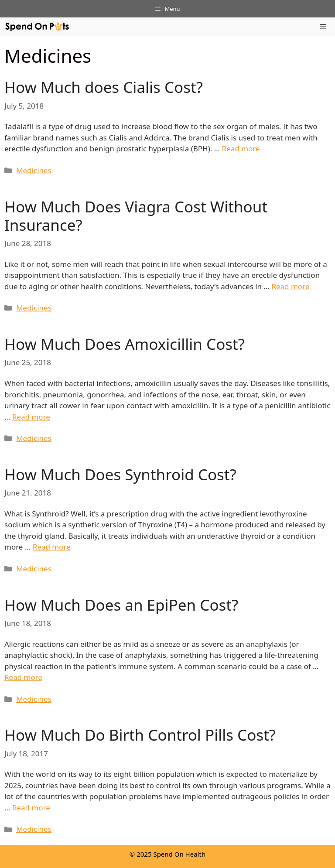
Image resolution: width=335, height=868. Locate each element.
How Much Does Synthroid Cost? (120, 474)
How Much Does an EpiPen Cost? (121, 605)
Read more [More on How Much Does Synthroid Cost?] (52, 547)
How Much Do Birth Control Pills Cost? (140, 735)
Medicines (34, 170)
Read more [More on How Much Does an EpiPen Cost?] (23, 677)
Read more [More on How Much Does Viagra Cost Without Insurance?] (290, 286)
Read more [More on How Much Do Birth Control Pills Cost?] (31, 808)
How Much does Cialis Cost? (104, 87)
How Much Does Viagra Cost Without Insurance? (136, 216)
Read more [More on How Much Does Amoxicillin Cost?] (31, 417)
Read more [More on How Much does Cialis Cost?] (241, 149)
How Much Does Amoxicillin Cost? (125, 344)
